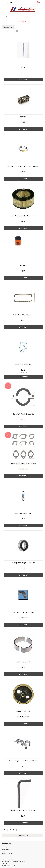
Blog (4, 851)
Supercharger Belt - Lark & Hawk (23, 612)
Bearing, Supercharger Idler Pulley (23, 563)
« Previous (4, 31)
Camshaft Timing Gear (23, 711)
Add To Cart (23, 80)
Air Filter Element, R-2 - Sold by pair (23, 216)
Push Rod (23, 67)
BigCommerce (13, 865)
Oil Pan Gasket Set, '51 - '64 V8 (23, 315)
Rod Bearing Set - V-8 (23, 662)
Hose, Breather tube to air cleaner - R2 (23, 810)
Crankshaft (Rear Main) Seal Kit (23, 414)
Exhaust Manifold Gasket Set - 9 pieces (23, 464)
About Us (5, 847)
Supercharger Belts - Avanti (23, 513)
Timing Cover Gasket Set (23, 364)
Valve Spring (23, 117)
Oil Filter (23, 265)
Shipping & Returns (8, 854)
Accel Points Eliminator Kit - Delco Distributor (23, 166)
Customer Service (7, 849)
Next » (23, 31)
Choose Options (23, 476)
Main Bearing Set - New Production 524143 (23, 761)
